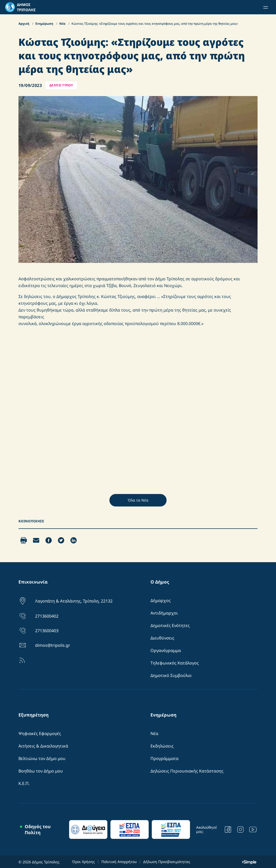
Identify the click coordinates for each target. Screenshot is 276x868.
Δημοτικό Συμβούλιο (171, 675)
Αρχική (24, 24)
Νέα (63, 24)
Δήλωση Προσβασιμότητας (167, 862)
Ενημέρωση (45, 24)
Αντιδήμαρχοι (164, 613)
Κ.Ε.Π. (24, 783)
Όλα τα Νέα (138, 500)
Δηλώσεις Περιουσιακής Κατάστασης (187, 771)
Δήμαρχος (161, 600)
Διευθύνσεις (162, 638)
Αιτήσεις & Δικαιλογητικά (43, 746)
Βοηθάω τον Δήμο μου (41, 771)
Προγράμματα (165, 758)
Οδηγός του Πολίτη (38, 829)
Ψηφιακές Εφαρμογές (40, 733)
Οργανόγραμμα (166, 650)
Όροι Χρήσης (83, 862)
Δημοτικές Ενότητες (170, 625)
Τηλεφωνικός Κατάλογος (175, 663)
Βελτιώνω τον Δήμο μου (42, 758)
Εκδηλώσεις (162, 746)
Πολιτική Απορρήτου (119, 862)
